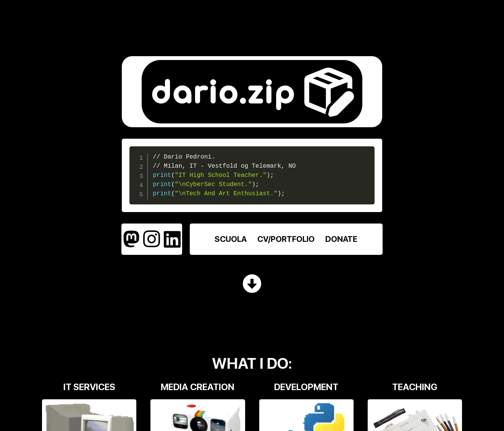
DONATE (341, 239)
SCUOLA (231, 239)
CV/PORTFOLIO (286, 239)
